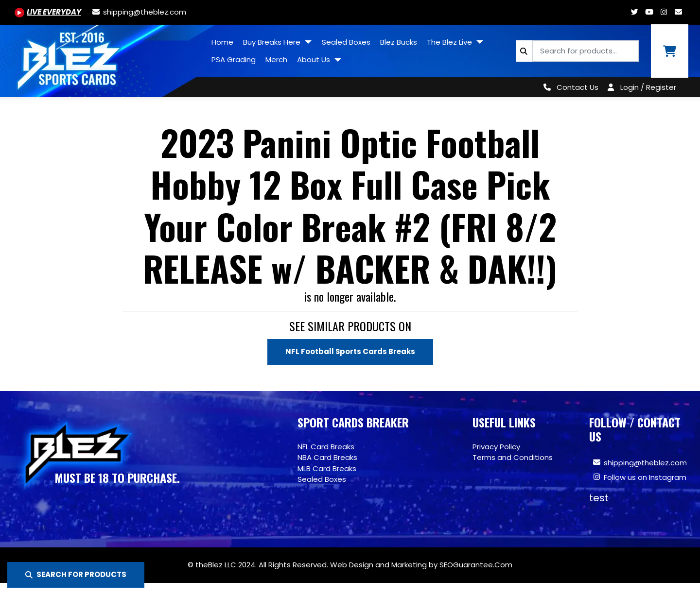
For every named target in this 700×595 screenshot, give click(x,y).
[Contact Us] (569, 87)
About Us (315, 59)
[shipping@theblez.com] (139, 12)
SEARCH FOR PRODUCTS (76, 574)
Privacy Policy (496, 447)
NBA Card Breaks (327, 457)
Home (222, 42)
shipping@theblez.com (645, 463)
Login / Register (648, 87)
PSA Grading (234, 59)
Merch (276, 59)
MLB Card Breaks (327, 468)
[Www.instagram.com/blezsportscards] (664, 12)
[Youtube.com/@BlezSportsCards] (48, 12)
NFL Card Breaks (326, 447)
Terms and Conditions (513, 457)
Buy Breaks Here (273, 42)
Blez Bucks (399, 42)
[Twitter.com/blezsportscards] (634, 12)
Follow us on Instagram (645, 478)
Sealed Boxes (346, 42)
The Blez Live (450, 42)
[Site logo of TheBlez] (103, 57)
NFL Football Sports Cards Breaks (350, 351)
